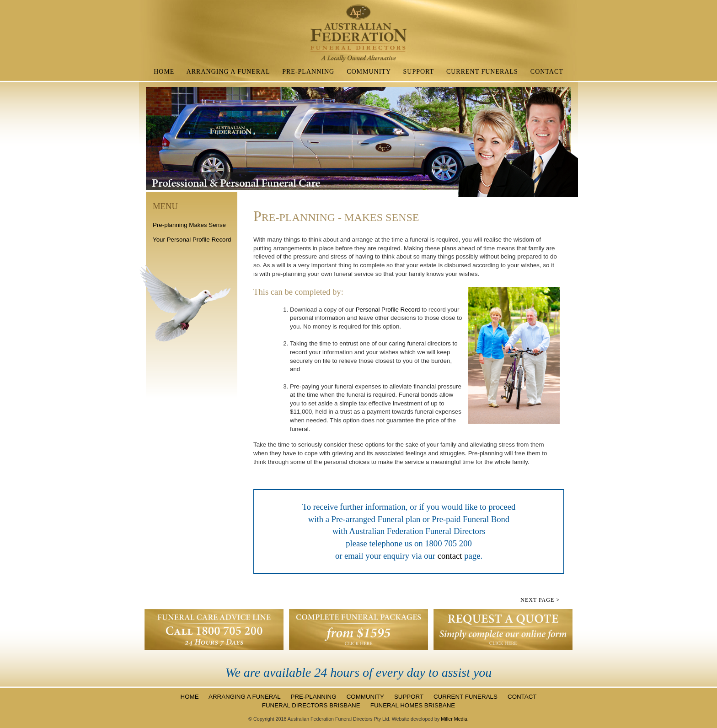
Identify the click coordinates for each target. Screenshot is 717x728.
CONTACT (547, 72)
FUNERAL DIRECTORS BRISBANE (312, 705)
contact (451, 556)
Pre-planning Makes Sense (189, 225)
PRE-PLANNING (308, 72)
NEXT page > (540, 600)
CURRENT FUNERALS (482, 72)
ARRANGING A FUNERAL (228, 72)
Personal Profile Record (388, 310)
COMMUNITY (369, 72)
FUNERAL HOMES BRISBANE (413, 705)
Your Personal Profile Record (192, 240)
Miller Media (454, 719)
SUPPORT (419, 72)
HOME (164, 72)
